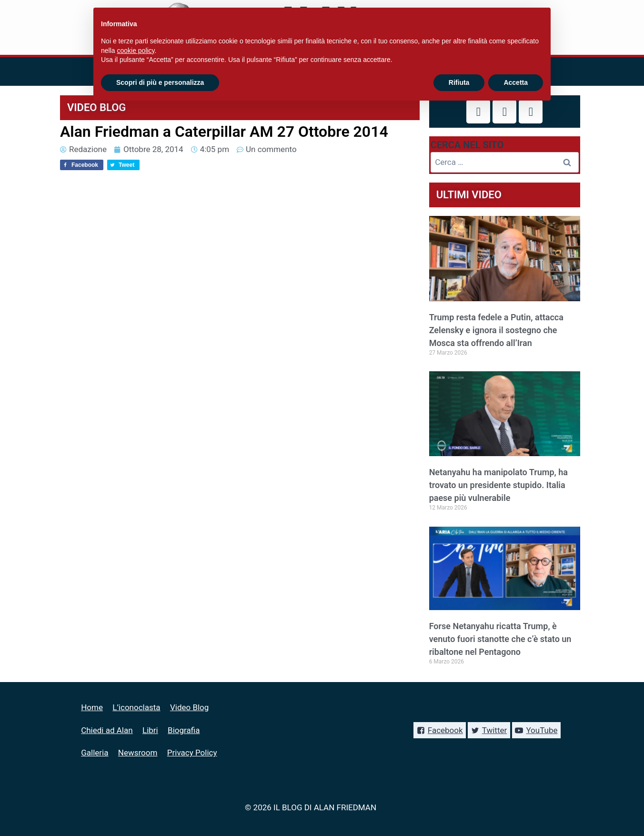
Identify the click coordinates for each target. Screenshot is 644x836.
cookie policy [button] (136, 51)
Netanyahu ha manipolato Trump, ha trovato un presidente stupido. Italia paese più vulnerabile (498, 485)
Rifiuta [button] (459, 82)
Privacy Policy (192, 753)
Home (92, 707)
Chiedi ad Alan (107, 730)
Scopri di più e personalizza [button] (160, 82)
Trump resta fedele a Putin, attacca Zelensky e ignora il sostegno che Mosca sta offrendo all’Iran (496, 330)
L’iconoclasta (136, 707)
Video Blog (189, 707)
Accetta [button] (516, 82)
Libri (150, 730)
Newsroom (138, 753)
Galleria (95, 753)
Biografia (184, 730)
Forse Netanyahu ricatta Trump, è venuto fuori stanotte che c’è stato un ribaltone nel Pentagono (500, 639)
